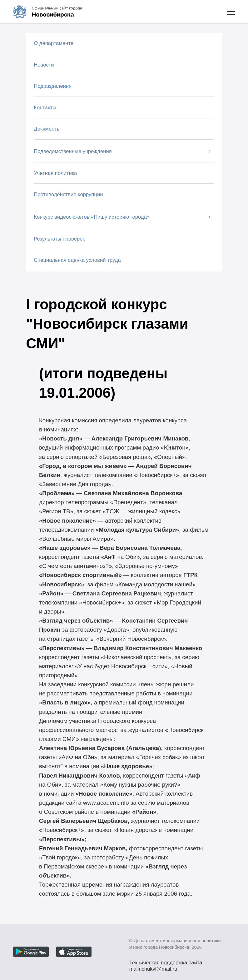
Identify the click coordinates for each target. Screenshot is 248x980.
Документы (47, 129)
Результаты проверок (59, 239)
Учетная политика (55, 173)
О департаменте (54, 43)
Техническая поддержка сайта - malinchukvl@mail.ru (167, 963)
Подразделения (53, 86)
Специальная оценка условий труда (77, 260)
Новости (44, 65)
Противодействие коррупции (68, 194)
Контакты (45, 108)
